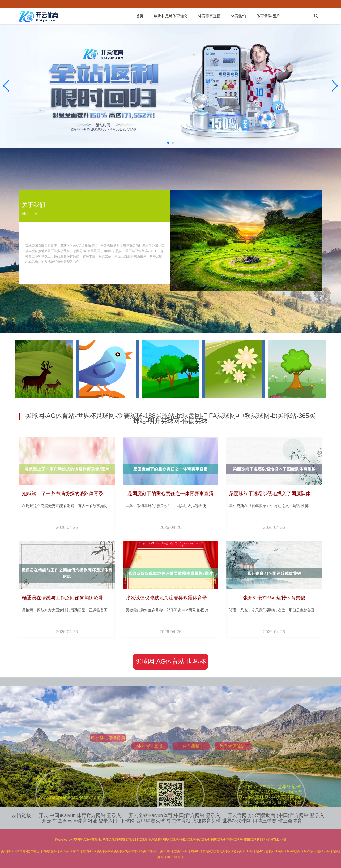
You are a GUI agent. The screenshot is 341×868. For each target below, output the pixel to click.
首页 (140, 16)
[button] (335, 86)
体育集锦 (238, 16)
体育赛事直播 (209, 16)
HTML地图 (278, 840)
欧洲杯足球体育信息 (171, 16)
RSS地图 (264, 840)
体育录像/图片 (268, 16)
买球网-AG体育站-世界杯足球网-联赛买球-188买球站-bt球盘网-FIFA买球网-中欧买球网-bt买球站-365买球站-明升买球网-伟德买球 (170, 664)
